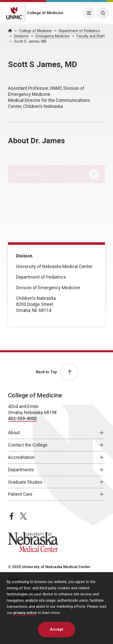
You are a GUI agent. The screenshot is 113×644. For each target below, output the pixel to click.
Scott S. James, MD (30, 41)
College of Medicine (45, 13)
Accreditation (21, 457)
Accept (56, 629)
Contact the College (28, 445)
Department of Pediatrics (79, 31)
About (14, 433)
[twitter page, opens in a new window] (23, 516)
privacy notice (25, 613)
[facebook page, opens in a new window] (12, 516)
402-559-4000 (22, 418)
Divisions (21, 36)
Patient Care (20, 494)
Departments (21, 470)
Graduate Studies (25, 482)
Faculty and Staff (91, 36)
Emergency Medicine (53, 36)
